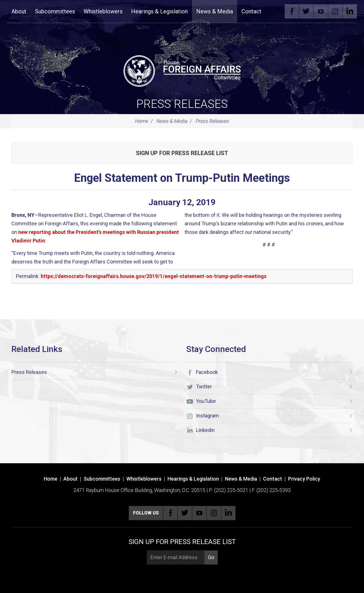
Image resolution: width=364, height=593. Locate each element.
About (19, 11)
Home (142, 121)
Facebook (292, 11)
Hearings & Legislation (159, 11)
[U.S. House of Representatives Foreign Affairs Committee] (182, 70)
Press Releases (182, 104)
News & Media (215, 11)
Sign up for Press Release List (182, 153)
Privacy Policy (304, 479)
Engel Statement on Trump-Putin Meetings (182, 178)
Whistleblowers (103, 11)
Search (274, 11)
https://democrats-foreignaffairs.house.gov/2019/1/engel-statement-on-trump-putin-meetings (154, 276)
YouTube (321, 11)
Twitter (306, 11)
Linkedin (350, 11)
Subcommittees (55, 11)
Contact (251, 11)
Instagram (335, 11)
